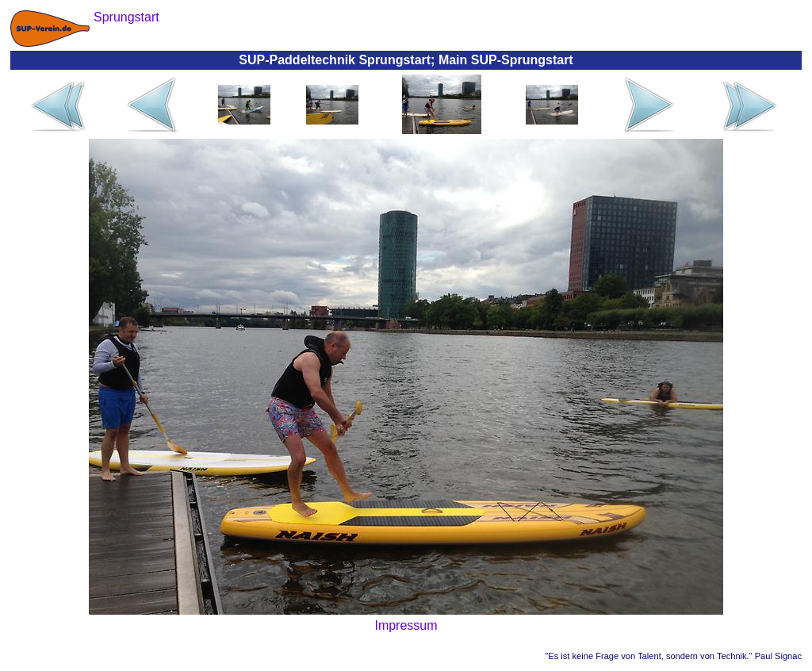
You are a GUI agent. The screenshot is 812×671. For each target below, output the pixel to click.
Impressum (406, 625)
